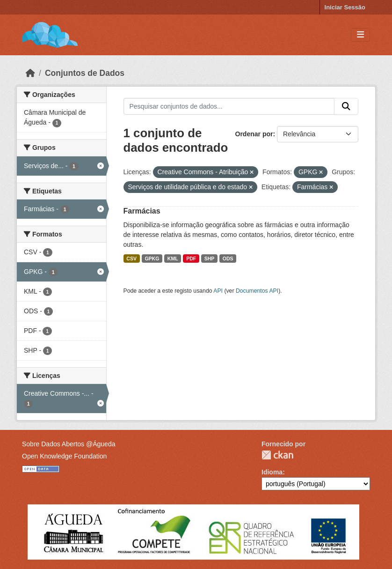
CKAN (277, 455)
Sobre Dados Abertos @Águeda (69, 444)
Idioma (272, 472)
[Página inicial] (30, 73)
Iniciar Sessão (345, 7)
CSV (131, 259)
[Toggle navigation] (360, 35)
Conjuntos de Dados (85, 73)
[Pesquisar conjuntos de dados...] (229, 106)
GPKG (152, 259)
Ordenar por (254, 134)
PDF (191, 259)
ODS (228, 259)
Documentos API (257, 291)
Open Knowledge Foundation (64, 456)
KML (173, 259)
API (218, 291)
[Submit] (346, 106)
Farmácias (142, 211)
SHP (210, 259)
